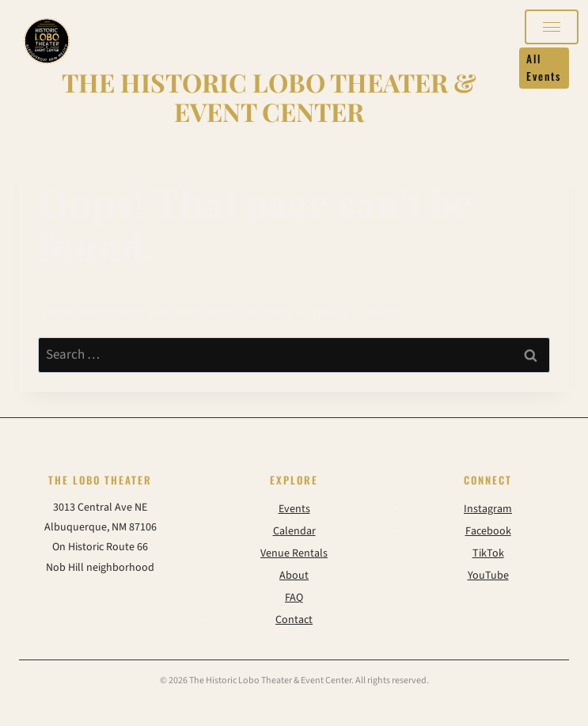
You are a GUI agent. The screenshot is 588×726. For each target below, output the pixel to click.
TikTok (488, 553)
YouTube (488, 576)
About (294, 576)
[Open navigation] (552, 27)
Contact (294, 620)
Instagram (488, 509)
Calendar (294, 531)
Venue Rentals (294, 553)
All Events (544, 67)
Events (294, 509)
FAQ (294, 598)
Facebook (488, 531)
